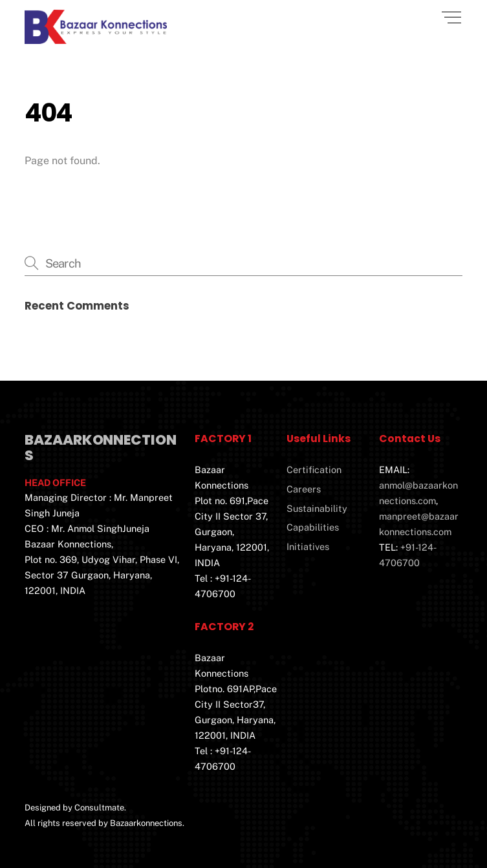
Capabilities (313, 527)
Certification (314, 470)
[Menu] (451, 17)
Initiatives (308, 546)
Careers (304, 489)
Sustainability (317, 508)
